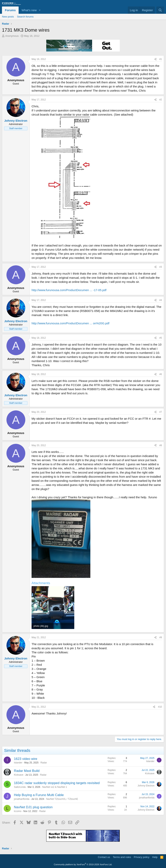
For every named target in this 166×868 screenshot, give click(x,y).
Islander (18, 763)
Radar (44, 763)
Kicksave (19, 775)
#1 (161, 59)
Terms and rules (122, 857)
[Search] (160, 10)
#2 (161, 100)
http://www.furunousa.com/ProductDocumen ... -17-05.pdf (69, 290)
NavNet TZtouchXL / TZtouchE (62, 799)
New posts (8, 17)
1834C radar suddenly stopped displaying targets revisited (57, 783)
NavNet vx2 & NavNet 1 (55, 787)
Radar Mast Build (27, 771)
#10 (160, 707)
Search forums (25, 17)
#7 (161, 412)
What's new (29, 10)
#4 (161, 300)
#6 (161, 374)
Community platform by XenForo (83, 864)
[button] (40, 10)
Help (155, 857)
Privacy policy (142, 857)
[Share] (155, 59)
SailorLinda (20, 787)
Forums (10, 10)
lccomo (18, 811)
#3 (161, 267)
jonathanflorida (22, 799)
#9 (161, 637)
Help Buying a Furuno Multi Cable (39, 795)
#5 (161, 338)
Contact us (104, 857)
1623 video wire (26, 759)
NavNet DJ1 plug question (33, 807)
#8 (161, 445)
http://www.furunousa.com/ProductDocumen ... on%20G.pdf (70, 323)
